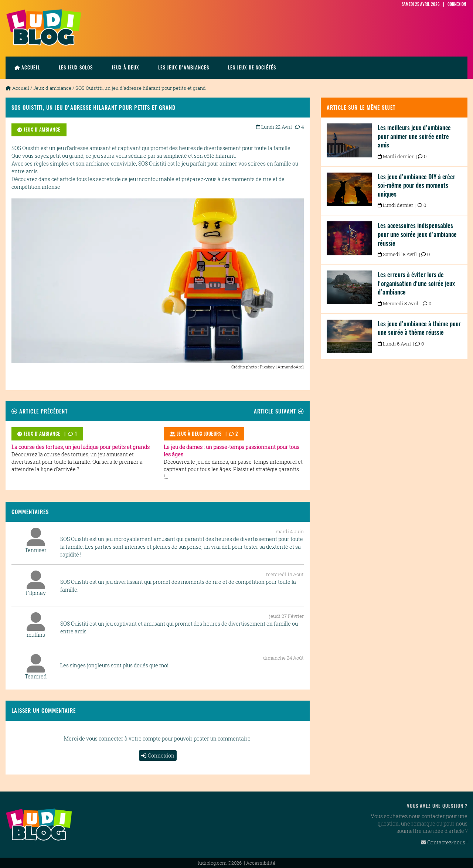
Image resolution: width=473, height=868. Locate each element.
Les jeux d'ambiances (184, 67)
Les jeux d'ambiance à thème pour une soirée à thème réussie (419, 328)
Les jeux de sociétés (252, 67)
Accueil (27, 67)
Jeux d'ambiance (52, 88)
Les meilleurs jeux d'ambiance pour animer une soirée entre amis (414, 136)
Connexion (158, 755)
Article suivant (279, 411)
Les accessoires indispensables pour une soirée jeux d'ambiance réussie (417, 234)
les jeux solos (76, 67)
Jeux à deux (125, 67)
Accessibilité (261, 862)
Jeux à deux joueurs (196, 434)
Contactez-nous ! (444, 842)
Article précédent (40, 411)
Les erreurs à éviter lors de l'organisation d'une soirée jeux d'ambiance (416, 283)
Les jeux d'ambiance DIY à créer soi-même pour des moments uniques (416, 185)
